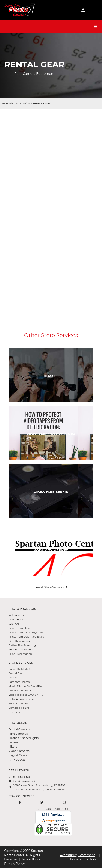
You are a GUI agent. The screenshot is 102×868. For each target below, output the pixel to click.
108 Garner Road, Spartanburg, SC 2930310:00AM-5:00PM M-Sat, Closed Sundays (39, 787)
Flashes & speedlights (24, 738)
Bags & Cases (18, 755)
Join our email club (53, 809)
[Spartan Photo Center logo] (19, 10)
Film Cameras (18, 734)
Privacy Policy (14, 864)
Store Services (22, 103)
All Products (17, 759)
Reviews (14, 712)
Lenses (13, 742)
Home (6, 103)
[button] (96, 27)
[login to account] (83, 10)
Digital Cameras (20, 729)
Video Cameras (19, 751)
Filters (13, 747)
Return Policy (31, 859)
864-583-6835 (21, 777)
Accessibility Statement (77, 855)
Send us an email (25, 781)
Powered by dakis (83, 859)
